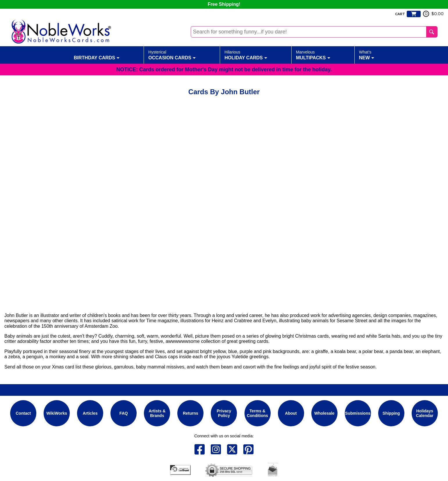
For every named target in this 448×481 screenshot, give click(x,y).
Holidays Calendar (425, 413)
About (291, 413)
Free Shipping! (224, 4)
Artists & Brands (157, 413)
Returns (191, 413)
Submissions (358, 413)
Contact (23, 413)
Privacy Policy (224, 413)
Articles (90, 413)
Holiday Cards (246, 55)
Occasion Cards (172, 55)
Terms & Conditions (257, 413)
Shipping (391, 413)
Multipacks (313, 55)
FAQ (124, 413)
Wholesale (324, 413)
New (367, 55)
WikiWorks (57, 413)
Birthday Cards (97, 55)
